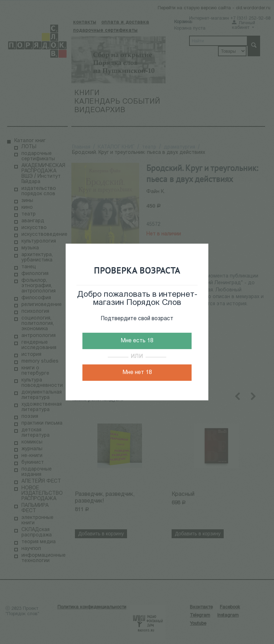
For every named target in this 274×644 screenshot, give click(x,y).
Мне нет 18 (137, 373)
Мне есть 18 (137, 341)
